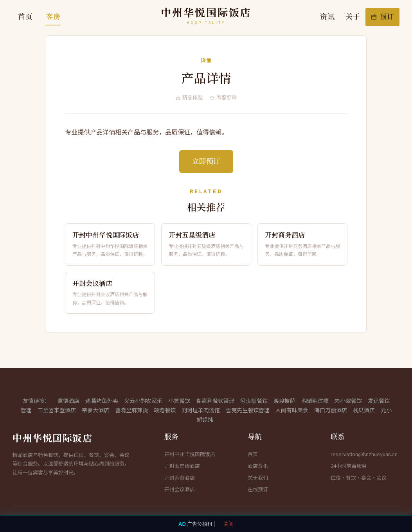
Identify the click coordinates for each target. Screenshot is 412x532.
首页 (25, 17)
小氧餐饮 (179, 401)
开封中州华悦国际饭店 (190, 454)
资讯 (327, 17)
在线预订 (258, 489)
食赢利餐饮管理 (215, 401)
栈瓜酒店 (364, 410)
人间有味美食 (292, 410)
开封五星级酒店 (182, 466)
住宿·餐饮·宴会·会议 (359, 477)
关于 (353, 17)
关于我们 (258, 477)
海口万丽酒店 (331, 410)
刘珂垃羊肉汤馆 (201, 410)
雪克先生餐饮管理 (248, 410)
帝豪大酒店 (95, 410)
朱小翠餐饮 (348, 401)
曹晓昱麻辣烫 (131, 410)
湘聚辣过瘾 (315, 401)
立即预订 (206, 162)
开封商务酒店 (180, 477)
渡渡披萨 (284, 401)
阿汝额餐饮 (254, 401)
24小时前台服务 (349, 466)
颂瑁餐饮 (165, 410)
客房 (53, 17)
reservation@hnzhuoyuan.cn (364, 454)
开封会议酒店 (180, 489)
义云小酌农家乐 (143, 401)
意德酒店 (68, 401)
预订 (382, 17)
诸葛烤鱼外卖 (102, 401)
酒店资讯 (258, 466)
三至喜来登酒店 (57, 410)
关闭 (228, 524)
